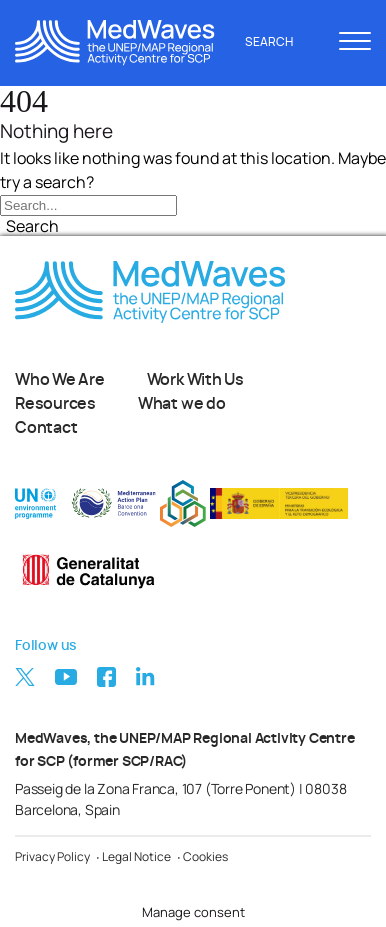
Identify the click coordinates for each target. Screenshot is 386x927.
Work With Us (195, 380)
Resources (55, 404)
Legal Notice (136, 856)
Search (280, 42)
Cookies (205, 856)
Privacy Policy (52, 856)
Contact (46, 428)
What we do (182, 404)
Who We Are (60, 380)
